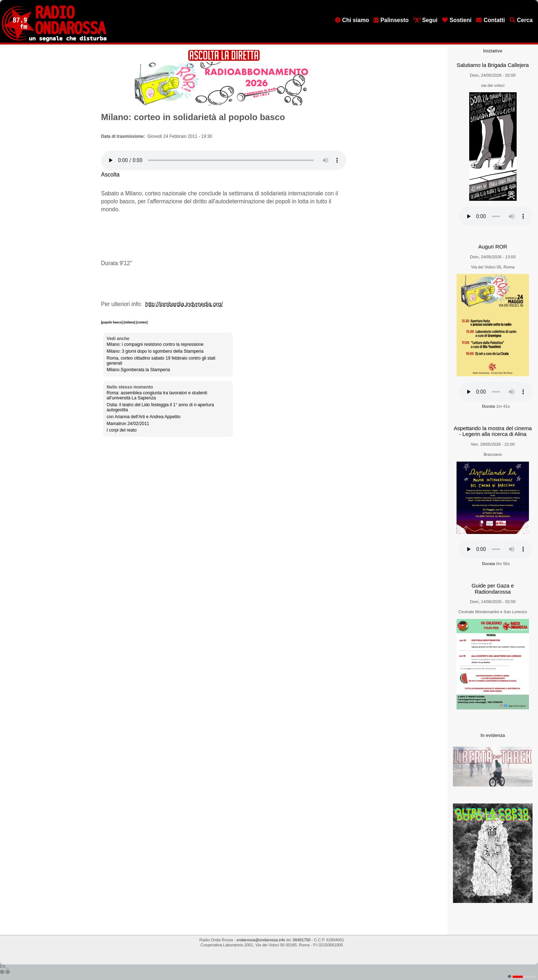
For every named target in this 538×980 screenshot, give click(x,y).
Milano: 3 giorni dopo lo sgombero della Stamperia (155, 351)
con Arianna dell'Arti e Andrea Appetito (144, 417)
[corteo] (142, 322)
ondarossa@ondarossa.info (261, 940)
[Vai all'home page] (54, 40)
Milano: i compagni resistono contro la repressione (155, 344)
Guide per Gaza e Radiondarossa (493, 589)
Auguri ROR (493, 247)
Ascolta (110, 175)
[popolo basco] (112, 322)
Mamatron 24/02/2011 (128, 424)
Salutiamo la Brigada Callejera (493, 65)
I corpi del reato (122, 430)
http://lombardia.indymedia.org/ (184, 304)
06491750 (302, 940)
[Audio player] (224, 160)
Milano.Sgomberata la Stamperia (138, 370)
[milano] (130, 322)
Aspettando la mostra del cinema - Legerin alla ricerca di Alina (493, 431)
